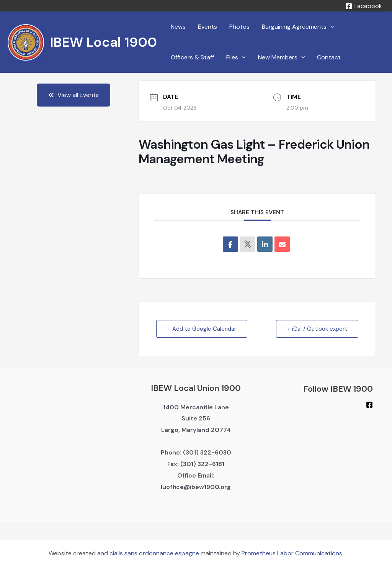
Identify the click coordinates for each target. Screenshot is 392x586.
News (178, 27)
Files (236, 57)
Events (207, 27)
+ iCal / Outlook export (317, 329)
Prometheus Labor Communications (293, 553)
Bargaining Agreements (298, 27)
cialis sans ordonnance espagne (154, 553)
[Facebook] (363, 6)
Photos (239, 27)
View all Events (73, 95)
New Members (282, 57)
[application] (330, 27)
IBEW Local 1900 (104, 42)
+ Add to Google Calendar (202, 329)
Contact (329, 57)
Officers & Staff (192, 57)
